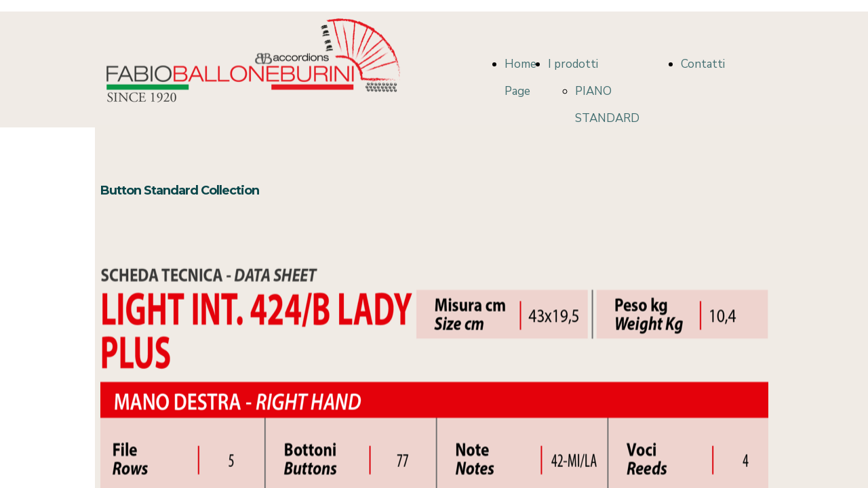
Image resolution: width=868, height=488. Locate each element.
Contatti (703, 64)
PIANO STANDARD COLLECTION (611, 118)
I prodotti (573, 64)
